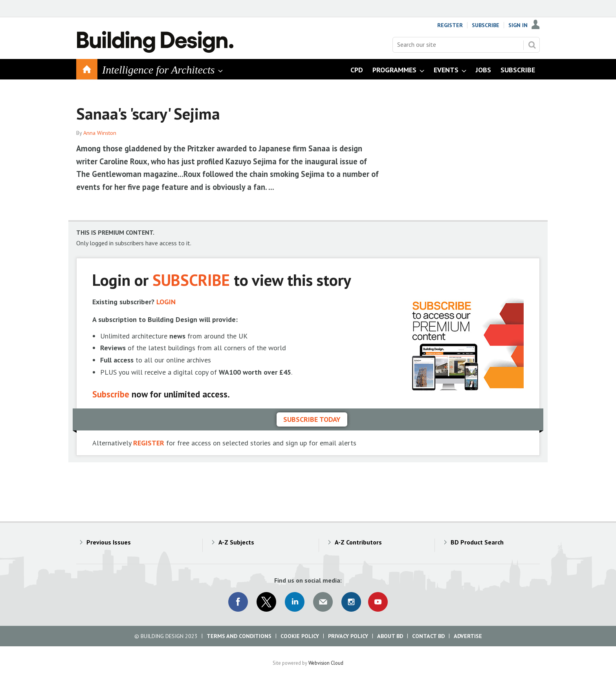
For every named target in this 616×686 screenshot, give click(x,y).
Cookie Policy (300, 636)
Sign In (518, 25)
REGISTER (149, 443)
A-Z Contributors (358, 542)
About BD (390, 636)
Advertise (468, 636)
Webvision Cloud (326, 663)
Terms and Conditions (239, 636)
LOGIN (166, 302)
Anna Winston (100, 133)
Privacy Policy (348, 636)
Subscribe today (312, 419)
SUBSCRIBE (191, 280)
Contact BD (428, 636)
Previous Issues (109, 542)
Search (532, 45)
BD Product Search (477, 542)
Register (450, 25)
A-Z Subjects (236, 542)
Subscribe (486, 25)
